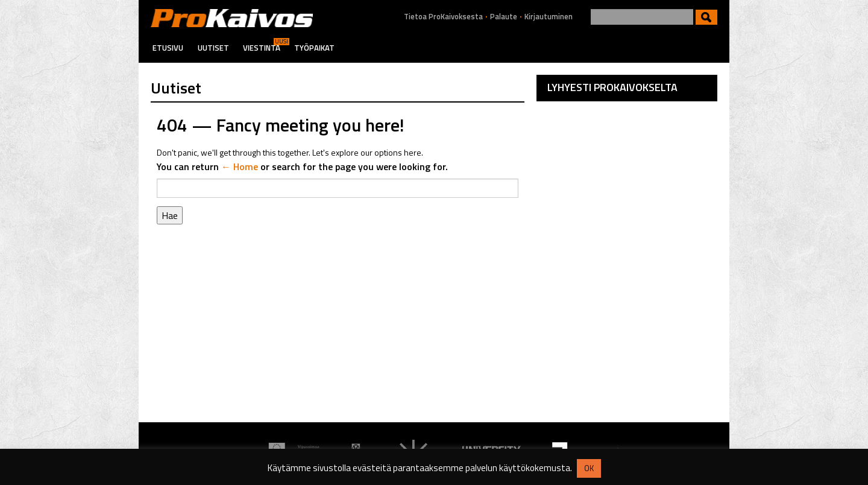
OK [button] (589, 468)
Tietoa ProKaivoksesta (443, 17)
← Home (240, 166)
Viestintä (262, 48)
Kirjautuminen (549, 17)
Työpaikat (314, 48)
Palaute (504, 17)
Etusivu (168, 48)
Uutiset (213, 48)
